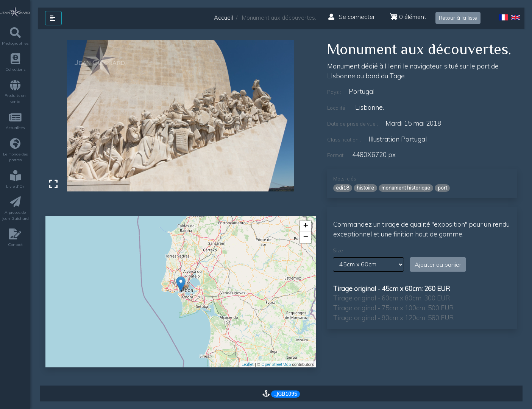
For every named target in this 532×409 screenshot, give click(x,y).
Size (338, 250)
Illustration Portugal (398, 139)
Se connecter (352, 17)
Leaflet (248, 364)
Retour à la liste (458, 18)
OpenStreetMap (276, 364)
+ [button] (306, 226)
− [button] (306, 238)
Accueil (223, 18)
